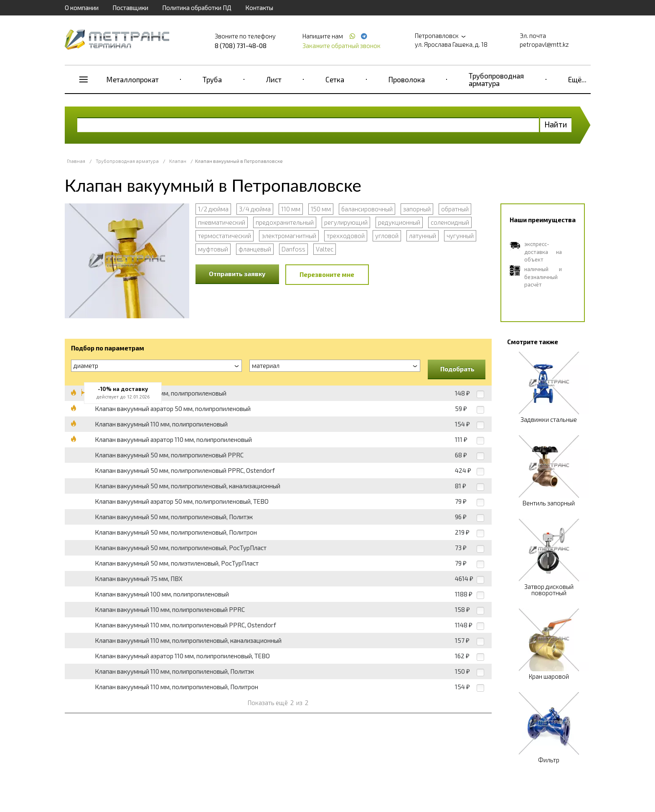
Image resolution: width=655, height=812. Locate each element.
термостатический (225, 236)
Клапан (178, 161)
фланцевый (255, 249)
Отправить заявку (237, 274)
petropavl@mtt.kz (544, 44)
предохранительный (285, 222)
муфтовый (213, 249)
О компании (82, 8)
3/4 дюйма (255, 209)
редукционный (399, 222)
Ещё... (577, 79)
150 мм (321, 209)
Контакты (259, 8)
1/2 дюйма (213, 209)
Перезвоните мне (327, 274)
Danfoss (293, 249)
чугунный (460, 236)
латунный (423, 236)
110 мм (291, 209)
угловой (387, 236)
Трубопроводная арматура (496, 79)
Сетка (335, 79)
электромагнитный (289, 236)
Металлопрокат (133, 79)
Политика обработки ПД (197, 8)
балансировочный (367, 209)
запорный (417, 209)
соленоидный (450, 222)
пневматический (222, 222)
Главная (76, 161)
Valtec (325, 249)
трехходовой (346, 236)
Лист (274, 79)
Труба (212, 79)
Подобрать (457, 369)
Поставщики (130, 8)
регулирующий (346, 222)
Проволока (407, 79)
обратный (455, 209)
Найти (556, 124)
